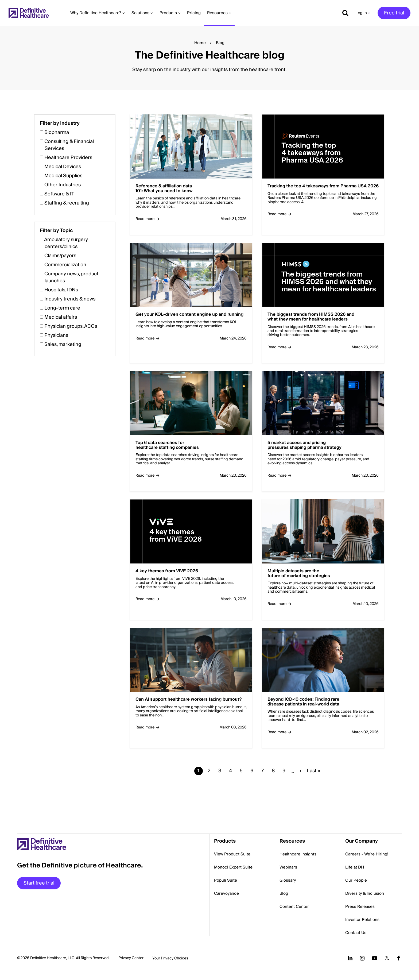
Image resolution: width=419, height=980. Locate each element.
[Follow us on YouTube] (375, 958)
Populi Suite (226, 880)
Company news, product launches (71, 277)
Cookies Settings (170, 959)
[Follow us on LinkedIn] (350, 958)
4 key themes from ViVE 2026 (167, 571)
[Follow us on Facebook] (399, 958)
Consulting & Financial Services (69, 145)
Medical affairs (61, 317)
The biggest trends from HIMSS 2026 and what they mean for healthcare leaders (311, 317)
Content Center (294, 906)
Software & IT (59, 194)
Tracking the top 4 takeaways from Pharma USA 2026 (323, 186)
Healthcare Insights (298, 854)
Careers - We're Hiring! (367, 854)
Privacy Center (131, 958)
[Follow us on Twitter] (387, 958)
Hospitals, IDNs (61, 290)
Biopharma (57, 132)
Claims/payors (60, 256)
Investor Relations (362, 920)
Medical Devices (63, 167)
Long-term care (62, 308)
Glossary (288, 880)
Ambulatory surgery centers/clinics (66, 243)
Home (200, 43)
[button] (210, 458)
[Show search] (343, 13)
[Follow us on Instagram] (362, 958)
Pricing (194, 13)
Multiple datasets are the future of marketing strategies (299, 574)
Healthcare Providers (68, 158)
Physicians (56, 335)
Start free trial (39, 883)
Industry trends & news (70, 299)
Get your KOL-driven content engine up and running (189, 315)
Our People (356, 880)
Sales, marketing (63, 344)
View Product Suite (232, 854)
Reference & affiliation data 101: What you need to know (164, 189)
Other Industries (63, 185)
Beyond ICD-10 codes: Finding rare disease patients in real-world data (303, 702)
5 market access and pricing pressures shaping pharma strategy (304, 445)
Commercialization (65, 265)
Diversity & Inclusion (365, 893)
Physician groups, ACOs (71, 326)
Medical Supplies (63, 176)
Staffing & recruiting (67, 203)
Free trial (394, 13)
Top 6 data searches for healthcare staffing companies (167, 445)
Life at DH (355, 867)
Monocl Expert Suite (233, 867)
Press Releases (360, 906)
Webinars (288, 867)
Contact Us (356, 933)
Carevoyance (226, 893)
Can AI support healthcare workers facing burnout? (189, 700)
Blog (284, 893)
